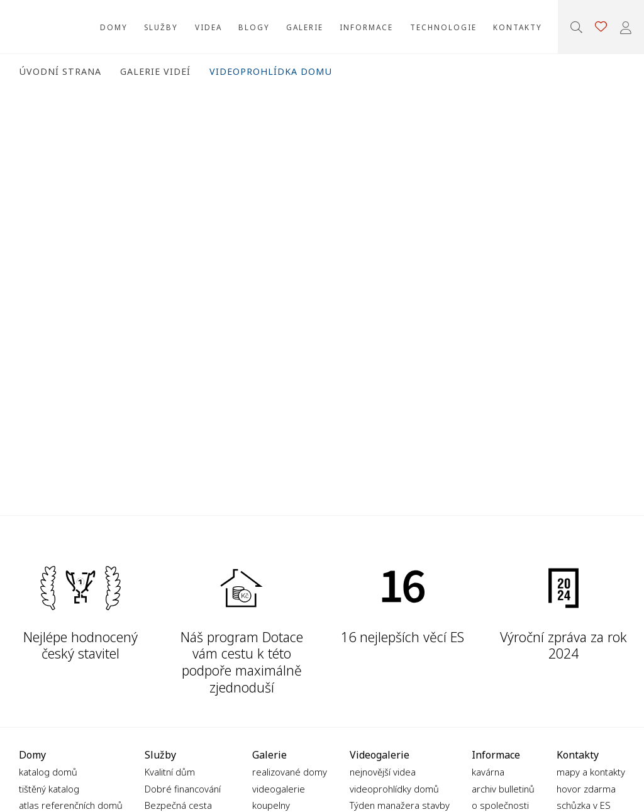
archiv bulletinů (503, 789)
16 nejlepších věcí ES (402, 637)
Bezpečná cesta (178, 805)
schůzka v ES (584, 805)
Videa (208, 27)
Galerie (305, 27)
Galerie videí (155, 71)
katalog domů (48, 772)
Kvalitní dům (170, 772)
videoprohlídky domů (394, 789)
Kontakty (518, 27)
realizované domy (290, 772)
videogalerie (279, 789)
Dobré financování (183, 789)
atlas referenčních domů (71, 805)
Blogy (254, 27)
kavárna (488, 772)
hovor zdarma (586, 789)
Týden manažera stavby (400, 805)
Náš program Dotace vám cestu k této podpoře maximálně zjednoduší (242, 662)
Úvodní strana (60, 71)
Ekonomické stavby (37, 27)
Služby (161, 27)
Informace (366, 27)
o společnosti (500, 805)
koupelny (271, 805)
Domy (114, 27)
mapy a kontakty (591, 772)
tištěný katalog (49, 789)
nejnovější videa (383, 772)
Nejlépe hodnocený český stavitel (80, 645)
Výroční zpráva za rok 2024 (563, 645)
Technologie (443, 27)
